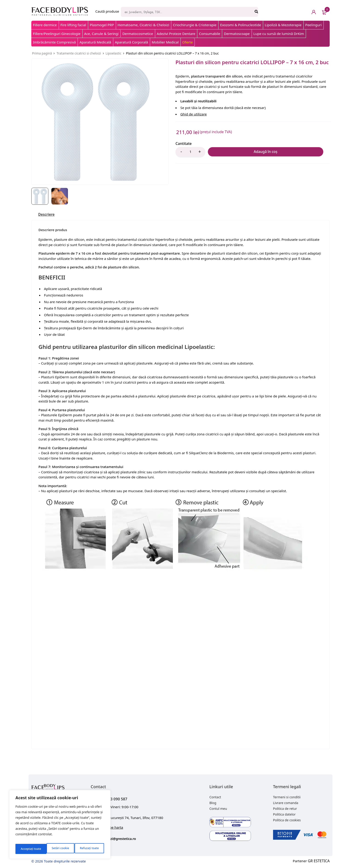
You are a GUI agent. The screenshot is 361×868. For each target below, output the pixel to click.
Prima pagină (42, 53)
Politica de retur (285, 809)
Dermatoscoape (237, 34)
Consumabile (210, 34)
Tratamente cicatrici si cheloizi (79, 53)
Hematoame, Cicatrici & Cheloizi (144, 25)
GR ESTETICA (319, 862)
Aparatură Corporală (131, 42)
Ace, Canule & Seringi (102, 34)
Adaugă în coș (231, 152)
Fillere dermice (45, 25)
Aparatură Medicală (95, 42)
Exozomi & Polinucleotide (241, 25)
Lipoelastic (114, 53)
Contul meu (218, 809)
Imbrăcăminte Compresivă (54, 42)
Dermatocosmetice (138, 34)
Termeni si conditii (287, 798)
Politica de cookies (287, 821)
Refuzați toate (58, 849)
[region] (60, 826)
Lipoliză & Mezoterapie (283, 25)
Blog (213, 803)
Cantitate (183, 144)
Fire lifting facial (73, 25)
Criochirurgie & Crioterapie (195, 25)
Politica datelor (284, 815)
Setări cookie (29, 849)
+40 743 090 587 (120, 799)
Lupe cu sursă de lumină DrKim (279, 34)
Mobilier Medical (165, 42)
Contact (215, 798)
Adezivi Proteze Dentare (176, 34)
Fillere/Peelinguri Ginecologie (57, 34)
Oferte (188, 42)
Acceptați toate (89, 849)
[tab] (48, 215)
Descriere (48, 215)
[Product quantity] (190, 152)
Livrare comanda (286, 803)
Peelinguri (314, 25)
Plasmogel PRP (102, 25)
